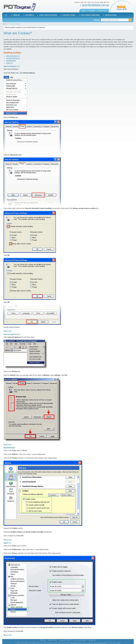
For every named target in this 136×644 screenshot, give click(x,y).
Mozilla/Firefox (11, 61)
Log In (83, 11)
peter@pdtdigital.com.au (96, 5)
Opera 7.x (9, 63)
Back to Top (8, 331)
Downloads (111, 15)
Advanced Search (65, 640)
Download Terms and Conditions (82, 643)
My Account (103, 11)
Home (5, 24)
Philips (17, 15)
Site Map (43, 640)
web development (100, 643)
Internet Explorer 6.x (13, 58)
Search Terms (53, 640)
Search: (97, 20)
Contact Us (92, 640)
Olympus (30, 15)
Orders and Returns (80, 640)
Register (92, 11)
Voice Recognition (48, 15)
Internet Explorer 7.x (13, 56)
